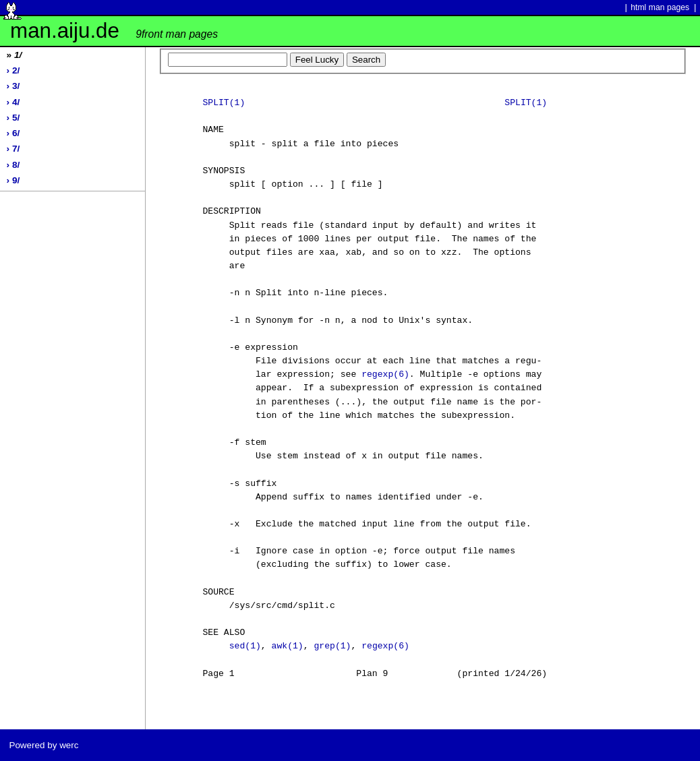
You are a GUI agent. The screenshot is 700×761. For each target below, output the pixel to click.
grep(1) (332, 646)
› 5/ (13, 118)
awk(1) (288, 646)
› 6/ (13, 133)
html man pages (660, 7)
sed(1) (245, 646)
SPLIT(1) (224, 103)
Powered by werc (43, 745)
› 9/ (13, 180)
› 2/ (13, 70)
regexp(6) (385, 375)
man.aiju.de (114, 31)
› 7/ (13, 149)
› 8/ (13, 165)
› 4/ (13, 102)
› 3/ (13, 86)
